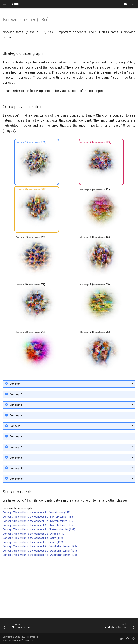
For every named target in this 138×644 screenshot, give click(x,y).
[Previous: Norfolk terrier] (18, 627)
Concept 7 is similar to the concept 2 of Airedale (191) (35, 591)
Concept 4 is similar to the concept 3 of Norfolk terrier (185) (38, 578)
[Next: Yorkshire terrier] (119, 627)
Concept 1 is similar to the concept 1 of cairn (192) (33, 595)
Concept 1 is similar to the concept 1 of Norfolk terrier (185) (38, 574)
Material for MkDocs (23, 640)
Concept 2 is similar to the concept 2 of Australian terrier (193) (40, 603)
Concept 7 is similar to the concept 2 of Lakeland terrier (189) (39, 586)
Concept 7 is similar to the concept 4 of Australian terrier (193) (40, 612)
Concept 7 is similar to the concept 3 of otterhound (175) (36, 570)
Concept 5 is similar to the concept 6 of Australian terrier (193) (40, 608)
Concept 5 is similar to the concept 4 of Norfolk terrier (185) (38, 582)
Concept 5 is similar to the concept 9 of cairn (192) (33, 599)
